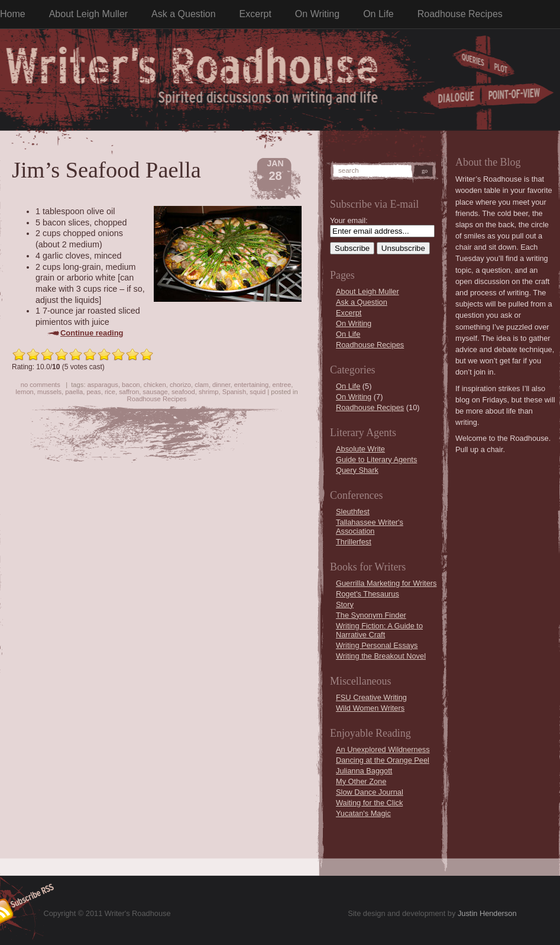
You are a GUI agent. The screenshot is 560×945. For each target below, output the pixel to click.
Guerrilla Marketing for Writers (386, 583)
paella (74, 392)
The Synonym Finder (371, 615)
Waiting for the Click (369, 803)
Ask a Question (184, 14)
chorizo (180, 385)
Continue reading (92, 333)
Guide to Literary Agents (376, 459)
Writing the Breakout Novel (381, 656)
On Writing (317, 14)
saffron (129, 392)
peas (93, 392)
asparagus (103, 385)
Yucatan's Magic (363, 813)
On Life (378, 14)
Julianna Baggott (364, 771)
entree (281, 385)
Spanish (234, 392)
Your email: (349, 220)
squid (258, 392)
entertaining (251, 385)
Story (345, 604)
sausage (155, 392)
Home (13, 14)
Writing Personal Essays (377, 645)
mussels (49, 392)
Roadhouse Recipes (460, 14)
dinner (221, 385)
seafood (183, 392)
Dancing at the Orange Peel (383, 760)
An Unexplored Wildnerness (383, 749)
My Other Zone (361, 781)
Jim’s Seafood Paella (106, 170)
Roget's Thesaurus (368, 594)
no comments (41, 385)
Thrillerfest (354, 542)
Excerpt (255, 14)
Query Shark (357, 470)
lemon (24, 392)
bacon (131, 385)
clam (202, 385)
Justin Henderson (487, 913)
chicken (155, 385)
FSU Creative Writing (371, 697)
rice (110, 392)
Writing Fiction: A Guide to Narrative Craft (379, 630)
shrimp (209, 392)
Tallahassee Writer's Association (370, 527)
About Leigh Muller (88, 14)
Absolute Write (360, 449)
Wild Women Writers (370, 708)
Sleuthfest (353, 512)
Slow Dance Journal (370, 792)
